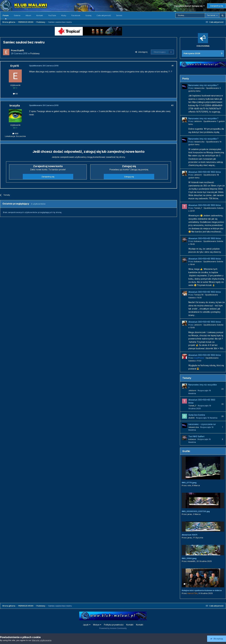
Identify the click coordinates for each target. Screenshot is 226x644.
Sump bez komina (197, 415)
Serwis (119, 15)
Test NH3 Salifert (196, 436)
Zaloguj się (129, 177)
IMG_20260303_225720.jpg (196, 511)
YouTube (52, 15)
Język (87, 625)
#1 (173, 66)
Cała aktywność (104, 15)
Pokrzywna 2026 (192, 53)
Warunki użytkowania (42, 640)
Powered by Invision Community (113, 628)
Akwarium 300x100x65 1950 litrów (205, 172)
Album (28, 15)
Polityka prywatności (114, 625)
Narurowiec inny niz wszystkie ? (203, 85)
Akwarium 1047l (190, 535)
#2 (172, 105)
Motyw (97, 625)
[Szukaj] (190, 15)
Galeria (17, 15)
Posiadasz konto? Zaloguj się (189, 6)
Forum (6, 17)
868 (15, 133)
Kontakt (40, 15)
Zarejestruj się (217, 6)
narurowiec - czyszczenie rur (202, 424)
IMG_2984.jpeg (189, 558)
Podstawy (35, 53)
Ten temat (211, 15)
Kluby (64, 15)
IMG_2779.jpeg (189, 482)
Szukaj (88, 15)
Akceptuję (217, 639)
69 (15, 94)
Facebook (76, 15)
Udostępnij (141, 52)
